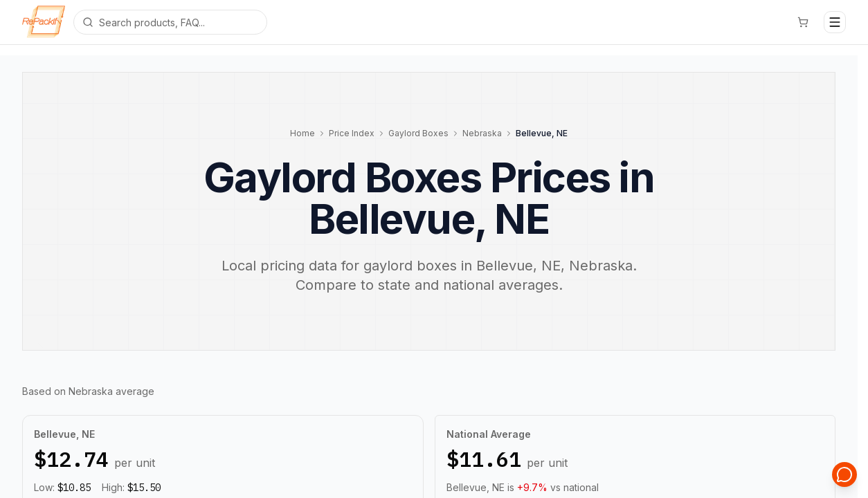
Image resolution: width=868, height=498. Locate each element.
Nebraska (482, 133)
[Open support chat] (844, 474)
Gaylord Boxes (418, 133)
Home (302, 133)
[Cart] (803, 22)
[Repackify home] (44, 22)
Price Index (352, 133)
